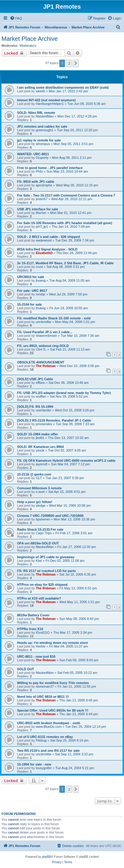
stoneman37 (45, 686)
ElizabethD (44, 253)
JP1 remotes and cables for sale (42, 126)
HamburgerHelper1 (50, 104)
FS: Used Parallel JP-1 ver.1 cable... (45, 332)
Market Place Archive (30, 39)
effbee (40, 383)
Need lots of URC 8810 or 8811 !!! (43, 697)
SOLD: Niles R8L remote (36, 113)
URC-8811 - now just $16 (36, 656)
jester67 (41, 199)
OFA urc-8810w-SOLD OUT (38, 543)
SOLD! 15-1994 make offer (37, 434)
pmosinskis (44, 424)
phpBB (46, 857)
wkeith (40, 91)
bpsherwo (43, 519)
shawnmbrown (46, 336)
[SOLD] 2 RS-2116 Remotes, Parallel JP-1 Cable (54, 420)
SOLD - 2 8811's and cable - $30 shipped (49, 237)
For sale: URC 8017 (32, 291)
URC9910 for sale (31, 277)
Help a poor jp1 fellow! (35, 502)
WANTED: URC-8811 (33, 154)
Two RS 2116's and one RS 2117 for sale (48, 751)
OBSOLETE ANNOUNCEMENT (41, 362)
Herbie (40, 646)
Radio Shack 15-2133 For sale (40, 529)
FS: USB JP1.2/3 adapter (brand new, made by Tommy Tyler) (64, 393)
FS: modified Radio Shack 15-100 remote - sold (54, 318)
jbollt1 (40, 438)
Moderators (28, 46)
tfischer (41, 213)
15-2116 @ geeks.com (34, 474)
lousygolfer (44, 768)
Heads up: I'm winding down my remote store (53, 643)
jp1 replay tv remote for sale (39, 140)
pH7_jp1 (42, 227)
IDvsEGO (43, 632)
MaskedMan (45, 116)
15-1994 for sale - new (34, 764)
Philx (39, 171)
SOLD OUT (26, 669)
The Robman (46, 366)
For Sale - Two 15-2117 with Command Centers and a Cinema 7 (66, 195)
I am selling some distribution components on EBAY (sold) (63, 87)
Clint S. (41, 349)
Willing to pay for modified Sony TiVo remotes (53, 683)
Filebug (41, 740)
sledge (40, 505)
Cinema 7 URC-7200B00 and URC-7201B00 (50, 516)
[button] (76, 63)
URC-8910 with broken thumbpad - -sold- (49, 723)
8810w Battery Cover (33, 615)
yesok (40, 450)
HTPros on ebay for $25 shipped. (43, 585)
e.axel (40, 492)
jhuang (41, 280)
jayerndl (41, 464)
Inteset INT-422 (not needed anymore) (46, 100)
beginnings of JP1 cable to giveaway (46, 557)
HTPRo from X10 (30, 629)
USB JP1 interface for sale (38, 209)
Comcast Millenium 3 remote (39, 488)
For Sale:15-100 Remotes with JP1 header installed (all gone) (65, 223)
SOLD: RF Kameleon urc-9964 (40, 447)
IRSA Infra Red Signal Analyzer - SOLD (47, 249)
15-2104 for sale (30, 304)
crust (39, 267)
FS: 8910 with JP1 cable (36, 182)
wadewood (44, 240)
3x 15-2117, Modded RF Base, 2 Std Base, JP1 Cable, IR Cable (65, 263)
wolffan (41, 396)
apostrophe (44, 185)
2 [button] (69, 63)
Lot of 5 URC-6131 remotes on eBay (45, 737)
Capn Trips (44, 533)
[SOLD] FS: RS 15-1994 (35, 407)
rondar (40, 294)
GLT (39, 478)
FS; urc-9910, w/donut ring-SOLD (43, 346)
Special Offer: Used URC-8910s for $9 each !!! (53, 710)
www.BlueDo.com (49, 727)
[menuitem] (16, 18)
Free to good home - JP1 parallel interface (50, 168)
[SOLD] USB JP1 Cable (35, 379)
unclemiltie (43, 322)
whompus (43, 144)
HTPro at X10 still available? (39, 598)
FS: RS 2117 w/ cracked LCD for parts (46, 571)
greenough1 (44, 130)
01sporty (42, 158)
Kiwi (39, 561)
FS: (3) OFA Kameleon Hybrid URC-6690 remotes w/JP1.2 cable (66, 461)
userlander (43, 410)
